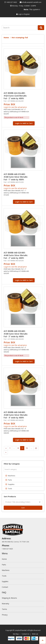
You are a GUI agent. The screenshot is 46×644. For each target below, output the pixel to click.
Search (41, 30)
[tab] (23, 476)
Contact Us (25, 634)
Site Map (16, 634)
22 (36, 448)
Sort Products (10, 497)
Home (6, 38)
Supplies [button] (11, 484)
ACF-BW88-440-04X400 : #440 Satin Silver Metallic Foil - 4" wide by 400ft (16, 415)
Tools (4, 576)
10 (27, 448)
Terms (4, 609)
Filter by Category (12, 464)
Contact (5, 587)
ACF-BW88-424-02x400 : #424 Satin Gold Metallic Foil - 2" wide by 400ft (15, 96)
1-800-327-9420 (11, 2)
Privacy (5, 615)
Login (20, 14)
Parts (4, 565)
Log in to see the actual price (15, 107)
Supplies (5, 581)
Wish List (35, 634)
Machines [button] (12, 476)
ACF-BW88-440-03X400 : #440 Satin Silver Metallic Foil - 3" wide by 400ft (16, 334)
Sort (23, 508)
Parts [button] (10, 480)
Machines (6, 570)
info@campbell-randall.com (32, 2)
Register (27, 14)
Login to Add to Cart (24, 123)
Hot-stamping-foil (20, 38)
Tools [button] (10, 489)
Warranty (5, 604)
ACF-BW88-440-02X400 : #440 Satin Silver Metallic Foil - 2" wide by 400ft (16, 255)
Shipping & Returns (9, 598)
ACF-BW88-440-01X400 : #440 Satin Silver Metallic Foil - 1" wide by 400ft (16, 177)
